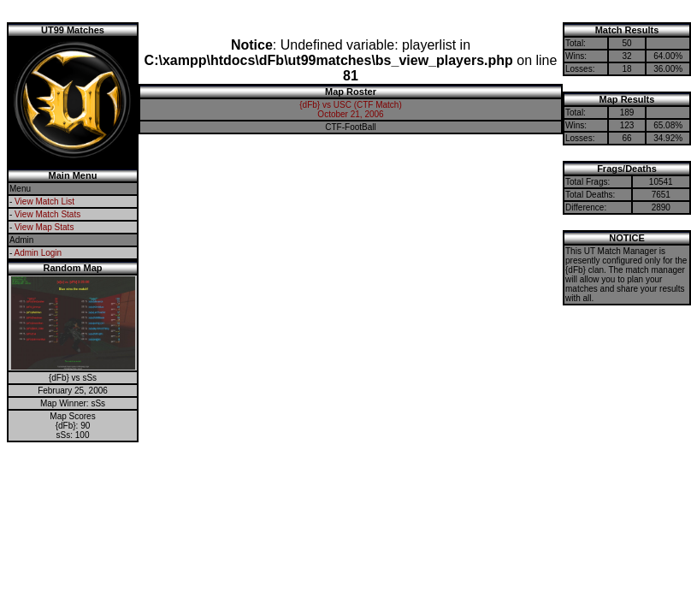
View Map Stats (44, 227)
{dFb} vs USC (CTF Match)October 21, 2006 (350, 110)
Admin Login (38, 253)
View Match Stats (47, 214)
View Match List (44, 201)
